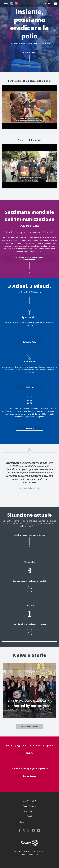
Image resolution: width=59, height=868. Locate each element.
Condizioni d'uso (33, 854)
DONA (48, 4)
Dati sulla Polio (29, 342)
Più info (29, 753)
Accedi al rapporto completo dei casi (29, 535)
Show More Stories (29, 727)
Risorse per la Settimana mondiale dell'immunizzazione (29, 258)
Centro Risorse (29, 776)
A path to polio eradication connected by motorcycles (29, 703)
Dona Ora (30, 428)
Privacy (23, 854)
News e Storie (30, 811)
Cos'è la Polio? (29, 53)
